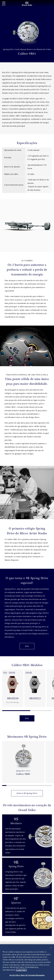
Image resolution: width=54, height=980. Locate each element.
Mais (27, 646)
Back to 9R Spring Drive (27, 793)
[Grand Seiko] (27, 4)
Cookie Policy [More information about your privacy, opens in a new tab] (21, 970)
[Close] (51, 948)
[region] (27, 962)
